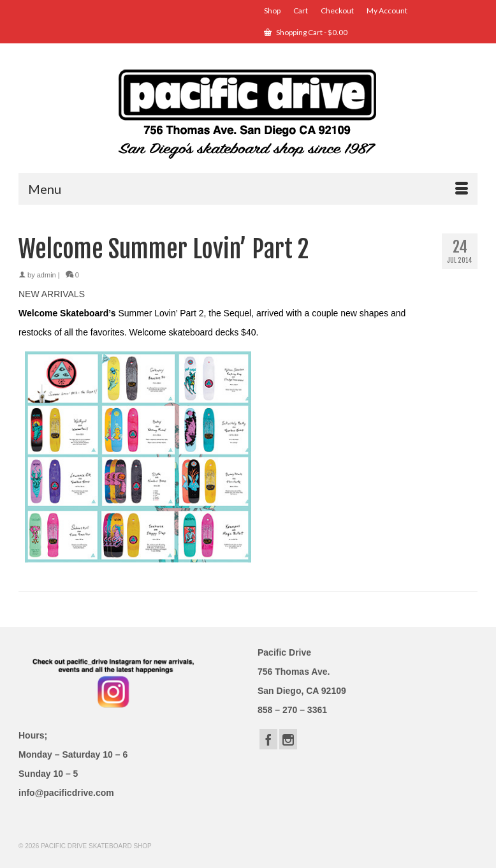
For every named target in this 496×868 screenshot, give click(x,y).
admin (47, 275)
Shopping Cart (306, 32)
